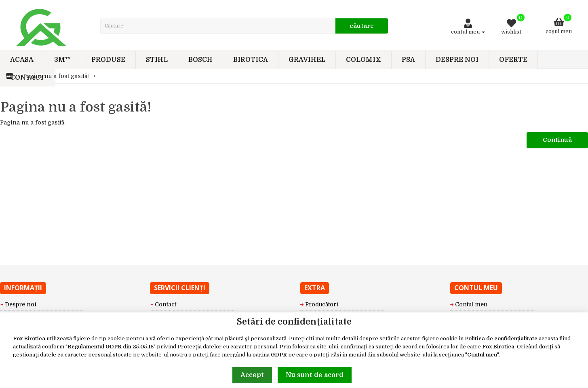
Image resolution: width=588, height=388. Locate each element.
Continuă (557, 140)
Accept (252, 375)
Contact (165, 304)
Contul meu (482, 355)
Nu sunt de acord (315, 375)
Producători (322, 304)
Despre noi (21, 304)
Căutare (362, 26)
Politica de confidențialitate (501, 338)
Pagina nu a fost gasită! (56, 76)
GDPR (279, 355)
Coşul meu (559, 24)
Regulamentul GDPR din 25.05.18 (111, 347)
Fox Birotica (29, 338)
